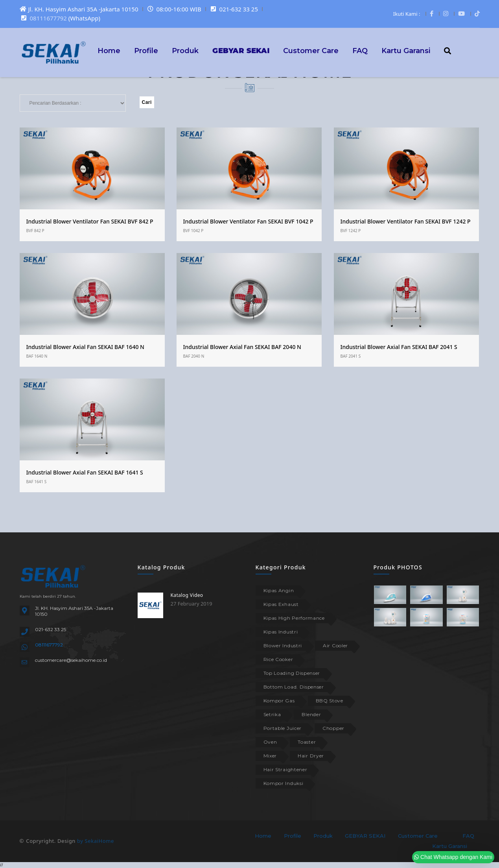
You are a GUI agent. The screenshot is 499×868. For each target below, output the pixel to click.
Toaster (307, 742)
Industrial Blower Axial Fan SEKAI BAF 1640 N (85, 347)
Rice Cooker (278, 659)
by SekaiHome (96, 841)
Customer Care (311, 50)
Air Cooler (335, 645)
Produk (185, 50)
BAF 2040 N (194, 356)
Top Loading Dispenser (292, 673)
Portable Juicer (283, 728)
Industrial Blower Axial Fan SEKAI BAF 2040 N (242, 347)
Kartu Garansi (406, 50)
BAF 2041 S (351, 356)
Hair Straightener (285, 769)
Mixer (270, 756)
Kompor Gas (279, 701)
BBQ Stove (330, 701)
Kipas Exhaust (281, 604)
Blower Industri (283, 645)
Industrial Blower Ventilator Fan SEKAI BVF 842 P (90, 221)
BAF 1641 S (37, 482)
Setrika (272, 714)
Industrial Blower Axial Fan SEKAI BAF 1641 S (85, 472)
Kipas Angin (279, 590)
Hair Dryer (311, 756)
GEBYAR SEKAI (365, 836)
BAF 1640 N (37, 356)
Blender (311, 714)
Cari (147, 102)
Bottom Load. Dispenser (294, 687)
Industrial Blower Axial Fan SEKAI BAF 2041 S (399, 347)
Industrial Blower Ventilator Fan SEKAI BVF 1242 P (406, 221)
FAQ (360, 50)
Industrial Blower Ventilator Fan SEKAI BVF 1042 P (248, 221)
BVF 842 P (35, 231)
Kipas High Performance (294, 618)
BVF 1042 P (193, 231)
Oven (270, 742)
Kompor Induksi (284, 783)
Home (109, 50)
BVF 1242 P (351, 231)
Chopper (333, 728)
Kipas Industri (281, 632)
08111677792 (48, 18)
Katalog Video (187, 595)
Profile (146, 50)
